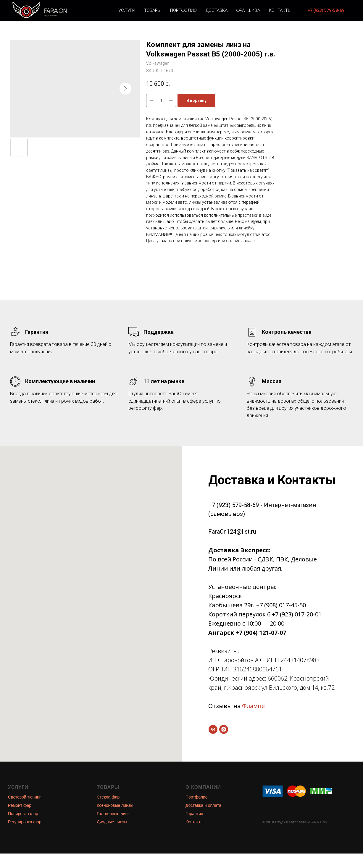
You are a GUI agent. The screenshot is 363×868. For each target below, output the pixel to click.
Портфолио (183, 10)
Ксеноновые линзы (115, 805)
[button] (326, 10)
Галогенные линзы (115, 814)
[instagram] (224, 729)
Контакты (280, 10)
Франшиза (248, 10)
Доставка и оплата (203, 805)
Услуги (127, 10)
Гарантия (194, 814)
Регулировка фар (25, 822)
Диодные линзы (112, 822)
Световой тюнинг (24, 797)
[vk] (213, 729)
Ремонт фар (20, 805)
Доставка (217, 10)
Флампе (253, 706)
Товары (153, 10)
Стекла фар (108, 797)
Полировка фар (23, 814)
